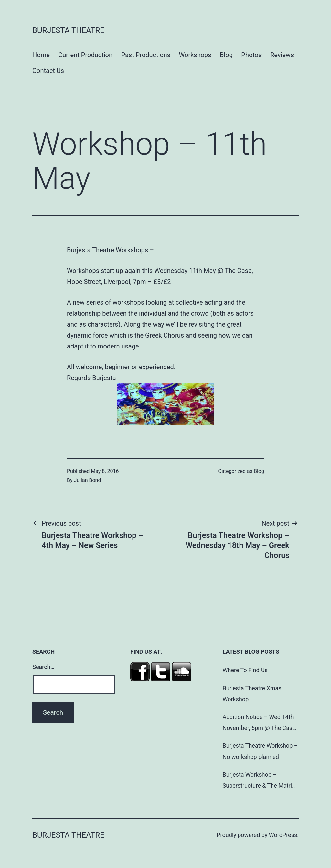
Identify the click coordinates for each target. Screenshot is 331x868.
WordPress (283, 835)
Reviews (282, 55)
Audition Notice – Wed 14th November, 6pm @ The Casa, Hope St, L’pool (260, 723)
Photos (251, 55)
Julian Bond (88, 480)
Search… (43, 667)
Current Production (85, 55)
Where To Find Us (245, 670)
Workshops (195, 55)
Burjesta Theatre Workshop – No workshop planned (260, 751)
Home (41, 55)
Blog (226, 55)
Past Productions (146, 55)
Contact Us (48, 71)
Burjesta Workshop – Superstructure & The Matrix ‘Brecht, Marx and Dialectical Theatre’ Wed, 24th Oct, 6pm (260, 781)
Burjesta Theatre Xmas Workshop (252, 694)
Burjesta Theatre (68, 30)
